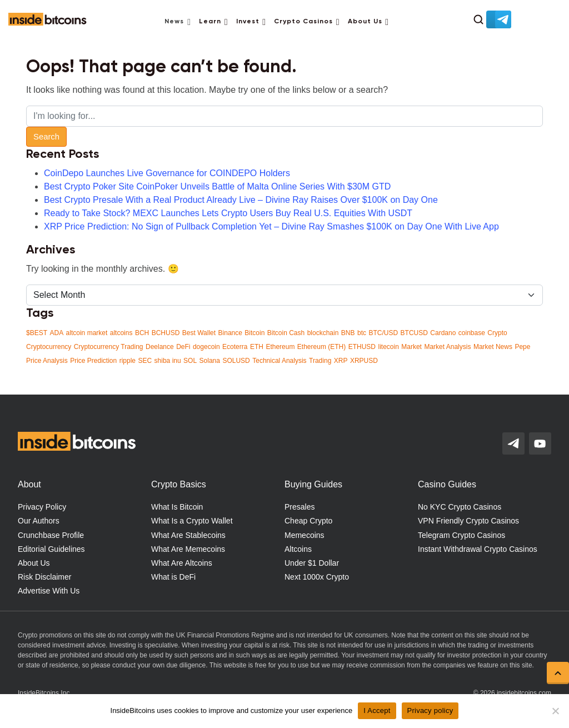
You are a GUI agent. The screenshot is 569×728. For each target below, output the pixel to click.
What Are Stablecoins (188, 535)
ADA (56, 333)
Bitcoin (254, 333)
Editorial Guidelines (51, 549)
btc (362, 333)
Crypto (497, 333)
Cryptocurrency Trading (109, 347)
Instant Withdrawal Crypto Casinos (478, 549)
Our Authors (39, 521)
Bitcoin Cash (286, 333)
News (174, 22)
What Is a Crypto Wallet (192, 521)
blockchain (323, 333)
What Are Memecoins (188, 549)
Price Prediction (93, 361)
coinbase (472, 333)
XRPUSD (364, 361)
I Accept (377, 710)
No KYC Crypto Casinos (460, 507)
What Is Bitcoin (177, 507)
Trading (320, 361)
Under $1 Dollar (312, 563)
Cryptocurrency (49, 347)
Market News (493, 347)
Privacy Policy (42, 507)
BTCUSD (414, 333)
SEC (145, 361)
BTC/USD (383, 333)
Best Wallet (199, 333)
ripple (128, 361)
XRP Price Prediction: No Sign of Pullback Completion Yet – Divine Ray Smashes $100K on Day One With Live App (271, 226)
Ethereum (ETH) (321, 347)
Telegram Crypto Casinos (461, 535)
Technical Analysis (279, 361)
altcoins (121, 333)
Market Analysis (447, 347)
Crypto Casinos (303, 22)
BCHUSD (166, 333)
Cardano (443, 333)
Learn (210, 22)
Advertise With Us (49, 591)
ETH (257, 347)
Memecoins (305, 535)
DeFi (183, 347)
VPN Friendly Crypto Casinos (468, 521)
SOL (190, 361)
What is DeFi (173, 577)
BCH (142, 333)
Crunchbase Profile (51, 535)
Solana (210, 361)
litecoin (388, 347)
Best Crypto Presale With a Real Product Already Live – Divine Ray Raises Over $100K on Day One (241, 200)
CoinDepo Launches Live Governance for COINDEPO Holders (167, 173)
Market (411, 347)
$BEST (37, 333)
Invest (248, 22)
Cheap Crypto (308, 521)
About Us (365, 22)
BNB (348, 333)
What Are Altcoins (182, 563)
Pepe (522, 347)
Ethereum (280, 347)
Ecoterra (235, 347)
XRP (341, 361)
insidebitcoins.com (524, 693)
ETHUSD (362, 347)
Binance (230, 333)
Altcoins (298, 549)
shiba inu (168, 361)
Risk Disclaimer (44, 577)
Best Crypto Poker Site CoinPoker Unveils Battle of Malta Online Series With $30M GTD (217, 186)
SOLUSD (236, 361)
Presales (300, 507)
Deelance (160, 347)
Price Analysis (47, 361)
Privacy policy (430, 710)
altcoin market (87, 333)
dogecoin (206, 347)
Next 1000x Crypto (317, 577)
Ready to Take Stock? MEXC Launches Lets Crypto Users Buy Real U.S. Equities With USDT (228, 213)
